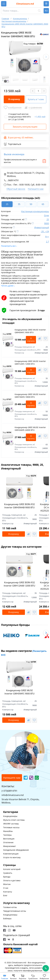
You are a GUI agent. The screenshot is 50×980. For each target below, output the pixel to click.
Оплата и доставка (12, 880)
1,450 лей (40, 117)
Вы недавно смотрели (24, 653)
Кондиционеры (10, 816)
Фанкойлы (8, 831)
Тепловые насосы (11, 827)
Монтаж (7, 884)
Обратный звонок (16, 189)
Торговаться (12, 144)
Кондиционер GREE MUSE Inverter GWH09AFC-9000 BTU (30, 331)
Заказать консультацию (25, 127)
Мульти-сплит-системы (14, 820)
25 (48, 219)
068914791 (13, 180)
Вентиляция (9, 839)
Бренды (7, 877)
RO (46, 11)
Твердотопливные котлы (15, 911)
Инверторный (42, 227)
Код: (7, 334)
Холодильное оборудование (16, 850)
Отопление (8, 842)
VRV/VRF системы (11, 824)
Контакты (8, 892)
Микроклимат (10, 846)
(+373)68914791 (9, 791)
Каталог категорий (12, 869)
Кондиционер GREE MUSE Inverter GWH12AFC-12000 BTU (30, 363)
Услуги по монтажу (12, 857)
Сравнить (8, 873)
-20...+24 (45, 232)
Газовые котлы (10, 907)
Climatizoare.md (25, 4)
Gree (46, 215)
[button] (46, 57)
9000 (47, 223)
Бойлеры (7, 918)
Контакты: (8, 786)
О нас (6, 888)
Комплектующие (11, 854)
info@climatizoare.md (13, 795)
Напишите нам (36, 189)
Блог (5, 895)
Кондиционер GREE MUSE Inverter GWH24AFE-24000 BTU (30, 429)
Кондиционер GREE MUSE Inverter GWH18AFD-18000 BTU (30, 396)
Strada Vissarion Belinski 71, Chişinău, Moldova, (24, 174)
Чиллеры (7, 835)
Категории (11, 812)
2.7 (47, 242)
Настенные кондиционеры (35, 211)
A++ (47, 237)
